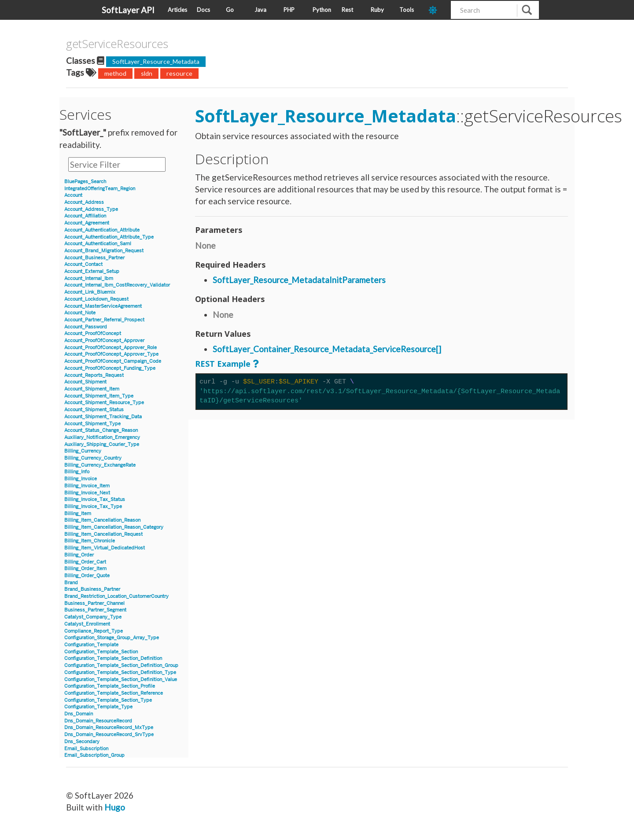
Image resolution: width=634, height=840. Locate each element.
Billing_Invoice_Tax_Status (95, 499)
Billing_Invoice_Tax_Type (93, 507)
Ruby (377, 10)
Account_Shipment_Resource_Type (104, 403)
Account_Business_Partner (94, 258)
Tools (407, 10)
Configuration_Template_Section (101, 652)
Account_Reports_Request (94, 375)
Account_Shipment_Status (94, 410)
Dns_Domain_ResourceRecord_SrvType (109, 735)
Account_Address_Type (91, 209)
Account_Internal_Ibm (89, 278)
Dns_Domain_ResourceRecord (98, 721)
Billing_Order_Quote (87, 576)
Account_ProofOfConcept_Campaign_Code (113, 361)
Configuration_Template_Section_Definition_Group (121, 665)
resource (179, 73)
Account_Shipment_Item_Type (99, 396)
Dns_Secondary (82, 742)
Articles (177, 10)
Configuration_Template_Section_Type (108, 700)
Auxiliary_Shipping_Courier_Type (102, 444)
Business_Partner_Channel (94, 603)
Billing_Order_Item (85, 569)
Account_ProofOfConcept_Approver (104, 341)
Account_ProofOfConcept (93, 333)
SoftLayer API (128, 10)
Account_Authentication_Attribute (102, 230)
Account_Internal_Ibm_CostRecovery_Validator (117, 285)
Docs (203, 10)
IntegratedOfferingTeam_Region (100, 189)
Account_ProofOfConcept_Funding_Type (110, 368)
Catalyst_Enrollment (87, 624)
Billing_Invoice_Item (87, 486)
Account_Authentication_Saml (98, 244)
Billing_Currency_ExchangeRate (100, 465)
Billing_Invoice (81, 479)
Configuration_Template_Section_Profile (110, 686)
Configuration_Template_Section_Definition (113, 658)
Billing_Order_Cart (85, 562)
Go (230, 10)
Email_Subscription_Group (94, 755)
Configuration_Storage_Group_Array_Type (112, 638)
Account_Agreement (87, 223)
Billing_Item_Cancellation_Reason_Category (114, 527)
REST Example (223, 364)
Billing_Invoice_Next (87, 493)
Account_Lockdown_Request (96, 299)
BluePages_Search (85, 182)
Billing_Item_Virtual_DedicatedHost (105, 548)
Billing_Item (78, 514)
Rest (347, 10)
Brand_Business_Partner (92, 589)
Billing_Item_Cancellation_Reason (102, 520)
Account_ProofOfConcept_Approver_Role (111, 348)
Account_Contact (83, 264)
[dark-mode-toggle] (436, 10)
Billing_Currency (83, 451)
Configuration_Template (91, 645)
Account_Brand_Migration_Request (104, 251)
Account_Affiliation (85, 216)
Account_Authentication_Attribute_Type (109, 237)
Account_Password (86, 327)
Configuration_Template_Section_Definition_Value (121, 680)
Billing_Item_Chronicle (90, 541)
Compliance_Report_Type (94, 631)
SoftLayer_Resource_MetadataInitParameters (299, 280)
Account (73, 195)
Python (322, 10)
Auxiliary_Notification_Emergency (102, 437)
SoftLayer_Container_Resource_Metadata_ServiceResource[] (327, 349)
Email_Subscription (86, 749)
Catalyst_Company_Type (93, 617)
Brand (71, 583)
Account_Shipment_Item (92, 389)
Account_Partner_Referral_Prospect (104, 320)
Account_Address (84, 202)
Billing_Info (77, 472)
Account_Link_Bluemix (90, 292)
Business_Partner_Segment (95, 610)
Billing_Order (79, 555)
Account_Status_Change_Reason (101, 430)
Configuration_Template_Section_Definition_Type (120, 672)
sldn (147, 73)
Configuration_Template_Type (98, 707)
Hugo (115, 807)
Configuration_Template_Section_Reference (114, 693)
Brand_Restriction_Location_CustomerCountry (116, 596)
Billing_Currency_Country (93, 458)
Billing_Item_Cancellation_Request (103, 534)
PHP (289, 10)
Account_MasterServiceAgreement (103, 306)
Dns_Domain (79, 714)
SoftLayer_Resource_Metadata (156, 61)
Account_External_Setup (92, 271)
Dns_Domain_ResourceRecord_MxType (109, 728)
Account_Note (80, 313)
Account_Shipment (85, 382)
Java (260, 10)
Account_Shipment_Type (92, 424)
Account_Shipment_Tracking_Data (103, 417)
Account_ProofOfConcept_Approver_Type (111, 354)
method (115, 73)
